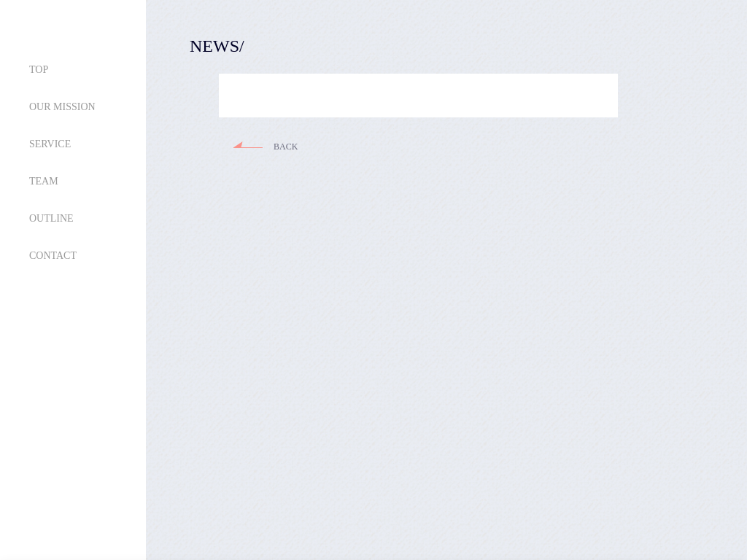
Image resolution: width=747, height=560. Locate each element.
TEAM (44, 181)
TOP (39, 70)
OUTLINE (51, 218)
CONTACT (53, 256)
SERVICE (50, 144)
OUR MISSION (62, 107)
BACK (286, 147)
